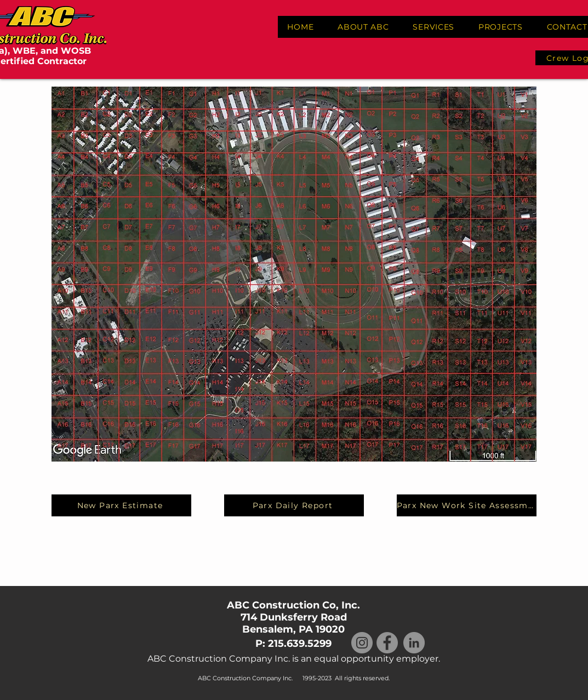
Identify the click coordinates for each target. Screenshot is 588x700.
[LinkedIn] (414, 643)
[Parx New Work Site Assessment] (467, 505)
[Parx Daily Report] (294, 505)
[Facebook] (387, 643)
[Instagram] (362, 643)
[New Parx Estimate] (121, 505)
